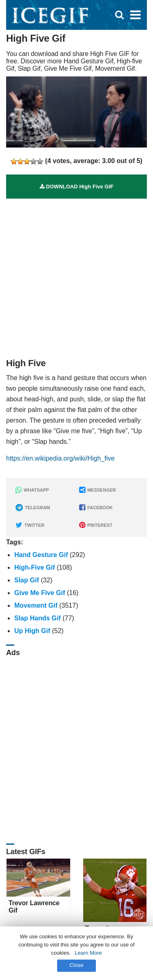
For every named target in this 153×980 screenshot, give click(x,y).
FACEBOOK (96, 508)
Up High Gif (32, 631)
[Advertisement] (76, 275)
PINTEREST (96, 525)
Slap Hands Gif (38, 618)
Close (76, 965)
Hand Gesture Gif (41, 555)
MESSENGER (98, 490)
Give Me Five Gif (40, 593)
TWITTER (30, 525)
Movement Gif (36, 605)
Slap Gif (27, 580)
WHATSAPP (32, 490)
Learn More (88, 953)
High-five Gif (35, 567)
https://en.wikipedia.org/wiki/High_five (60, 458)
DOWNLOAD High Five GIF (76, 187)
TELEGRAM (33, 508)
